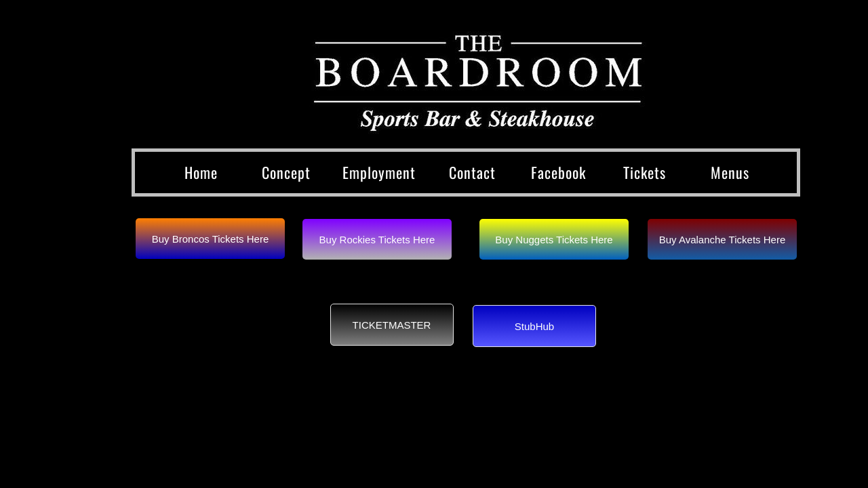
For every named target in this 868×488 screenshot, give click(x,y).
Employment (379, 172)
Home (201, 172)
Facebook (558, 172)
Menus (730, 172)
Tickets (645, 172)
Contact (472, 172)
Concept (286, 172)
